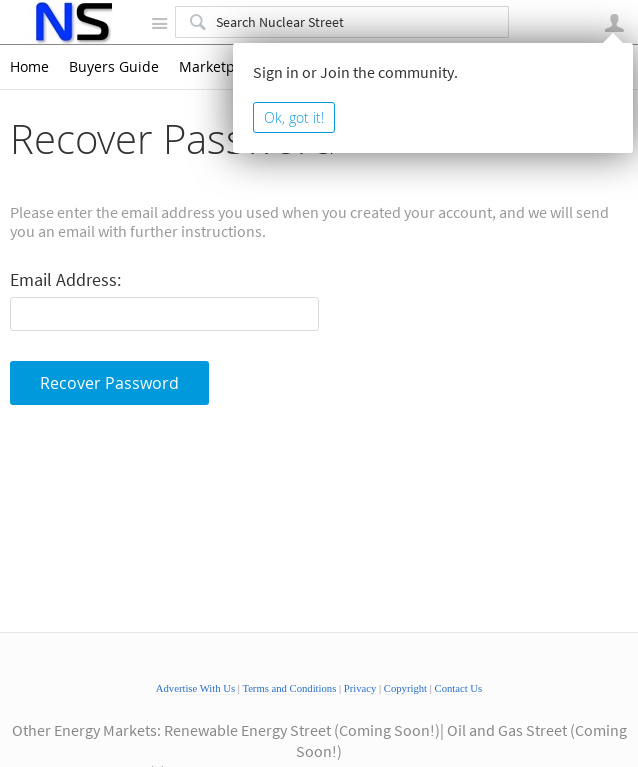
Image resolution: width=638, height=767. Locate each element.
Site (159, 23)
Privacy (360, 688)
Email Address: (65, 280)
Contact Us (459, 688)
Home (29, 67)
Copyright (405, 688)
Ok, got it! (294, 117)
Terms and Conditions (289, 688)
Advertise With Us (195, 688)
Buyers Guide (114, 67)
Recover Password (109, 383)
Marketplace (220, 67)
